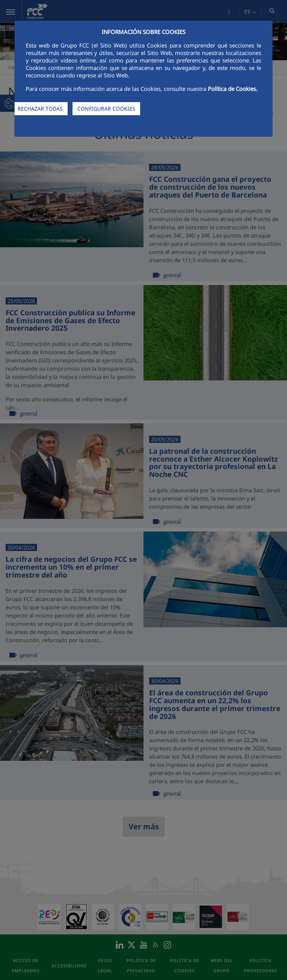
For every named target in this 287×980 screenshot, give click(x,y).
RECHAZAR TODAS (40, 109)
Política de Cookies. (233, 89)
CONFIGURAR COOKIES (106, 109)
